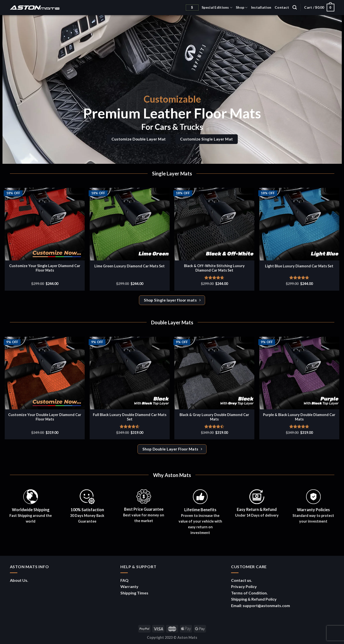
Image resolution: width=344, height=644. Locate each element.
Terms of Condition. (249, 593)
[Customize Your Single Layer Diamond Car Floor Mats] (45, 224)
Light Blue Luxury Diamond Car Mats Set (299, 266)
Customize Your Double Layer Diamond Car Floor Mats (45, 417)
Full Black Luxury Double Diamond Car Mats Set (130, 417)
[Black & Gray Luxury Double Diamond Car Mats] (214, 373)
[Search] (295, 7)
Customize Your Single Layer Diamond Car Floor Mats (45, 268)
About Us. (19, 580)
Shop (242, 8)
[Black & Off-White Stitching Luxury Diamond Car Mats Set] (214, 224)
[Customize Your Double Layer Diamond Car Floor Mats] (45, 373)
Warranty (129, 586)
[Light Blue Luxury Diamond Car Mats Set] (299, 224)
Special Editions (217, 8)
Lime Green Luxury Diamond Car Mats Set (130, 266)
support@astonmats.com (266, 605)
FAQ (124, 580)
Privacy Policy (244, 586)
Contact (282, 7)
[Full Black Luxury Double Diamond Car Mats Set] (130, 373)
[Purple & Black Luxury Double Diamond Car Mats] (299, 373)
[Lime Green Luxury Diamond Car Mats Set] (130, 224)
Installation (261, 7)
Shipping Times (134, 593)
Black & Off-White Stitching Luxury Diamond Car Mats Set (214, 268)
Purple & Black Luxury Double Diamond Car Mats (299, 417)
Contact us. (242, 580)
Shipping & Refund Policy (254, 599)
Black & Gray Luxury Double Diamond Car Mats (214, 417)
